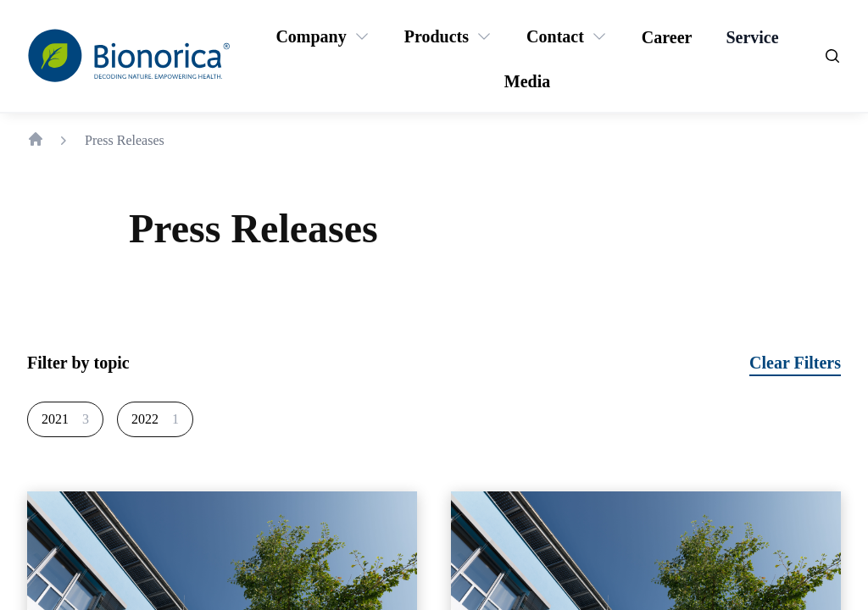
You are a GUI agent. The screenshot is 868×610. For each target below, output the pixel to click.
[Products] (437, 36)
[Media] (527, 81)
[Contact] (555, 36)
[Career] (667, 37)
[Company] (311, 36)
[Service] (752, 37)
